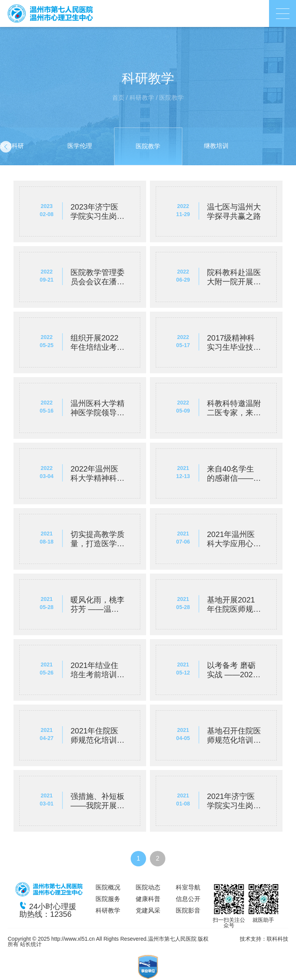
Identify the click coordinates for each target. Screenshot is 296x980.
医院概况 (108, 887)
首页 (118, 98)
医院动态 (148, 887)
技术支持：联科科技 (264, 939)
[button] (6, 147)
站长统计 (31, 944)
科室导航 (188, 887)
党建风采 (148, 910)
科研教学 (142, 98)
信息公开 (188, 899)
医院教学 (172, 98)
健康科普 (148, 899)
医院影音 (188, 910)
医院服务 (108, 899)
